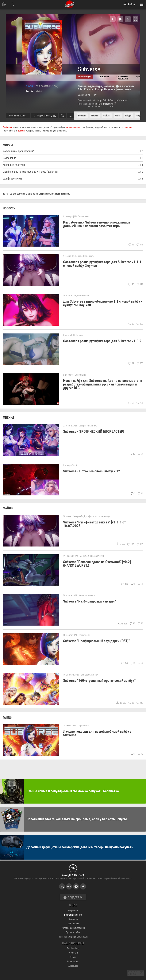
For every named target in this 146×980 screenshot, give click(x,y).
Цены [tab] (139, 77)
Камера (92, 595)
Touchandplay (73, 948)
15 (132, 623)
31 (131, 363)
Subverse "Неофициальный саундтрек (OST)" (96, 641)
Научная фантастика (117, 89)
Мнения (95, 116)
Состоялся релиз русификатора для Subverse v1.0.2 (102, 341)
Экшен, (83, 86)
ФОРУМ (8, 145)
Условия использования (73, 928)
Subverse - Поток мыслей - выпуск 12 (92, 471)
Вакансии (73, 919)
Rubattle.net (73, 962)
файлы (107, 116)
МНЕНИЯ (8, 418)
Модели (83, 556)
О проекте (73, 910)
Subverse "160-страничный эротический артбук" (99, 681)
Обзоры (82, 426)
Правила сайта (73, 932)
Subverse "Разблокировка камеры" (89, 601)
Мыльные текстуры (14, 165)
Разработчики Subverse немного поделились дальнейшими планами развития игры (97, 224)
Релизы (79, 256)
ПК (76, 216)
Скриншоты (89, 256)
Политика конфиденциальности (73, 937)
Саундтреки (84, 635)
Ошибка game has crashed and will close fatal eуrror (31, 172)
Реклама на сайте (73, 915)
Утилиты (83, 595)
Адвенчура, (96, 86)
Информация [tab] (85, 77)
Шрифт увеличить (13, 179)
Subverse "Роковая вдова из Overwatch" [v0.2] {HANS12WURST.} (97, 564)
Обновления (84, 216)
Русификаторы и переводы (97, 516)
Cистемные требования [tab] (123, 78)
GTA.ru (73, 957)
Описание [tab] (104, 77)
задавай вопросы (74, 127)
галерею (128, 127)
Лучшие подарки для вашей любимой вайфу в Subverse (97, 733)
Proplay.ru (73, 953)
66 (131, 403)
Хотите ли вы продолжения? (19, 151)
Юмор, (100, 89)
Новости (82, 116)
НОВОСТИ (9, 208)
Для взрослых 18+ (97, 556)
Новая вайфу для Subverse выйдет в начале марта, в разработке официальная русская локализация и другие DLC (103, 384)
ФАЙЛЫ (8, 508)
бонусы (21, 131)
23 (131, 703)
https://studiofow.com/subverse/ (112, 100)
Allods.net (73, 966)
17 (132, 454)
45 (131, 245)
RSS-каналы (73, 924)
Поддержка (73, 897)
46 (131, 284)
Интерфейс (78, 516)
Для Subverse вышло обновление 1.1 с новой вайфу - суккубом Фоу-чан (103, 303)
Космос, (90, 89)
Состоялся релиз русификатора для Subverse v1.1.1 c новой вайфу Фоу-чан (102, 264)
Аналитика (92, 426)
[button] (113, 19)
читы (118, 116)
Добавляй (8, 127)
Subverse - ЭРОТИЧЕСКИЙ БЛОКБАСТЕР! (94, 432)
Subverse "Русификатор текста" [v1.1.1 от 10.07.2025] (94, 524)
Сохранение (10, 158)
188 (131, 544)
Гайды (128, 116)
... (71, 116)
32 (131, 324)
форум (140, 116)
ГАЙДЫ (8, 718)
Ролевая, (110, 86)
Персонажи (83, 726)
